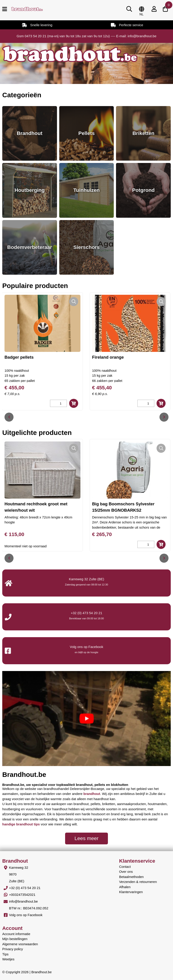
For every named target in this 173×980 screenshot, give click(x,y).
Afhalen (125, 887)
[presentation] (9, 417)
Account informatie (16, 934)
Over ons (126, 872)
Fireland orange (108, 357)
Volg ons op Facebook (26, 915)
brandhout (92, 794)
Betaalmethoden (131, 877)
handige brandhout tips (21, 824)
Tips (5, 954)
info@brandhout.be (23, 901)
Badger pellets (19, 357)
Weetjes (8, 959)
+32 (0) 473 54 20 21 (86, 613)
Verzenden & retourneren (138, 882)
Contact (125, 867)
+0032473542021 (22, 895)
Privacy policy (13, 949)
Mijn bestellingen (15, 939)
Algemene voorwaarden (20, 944)
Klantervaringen (131, 892)
